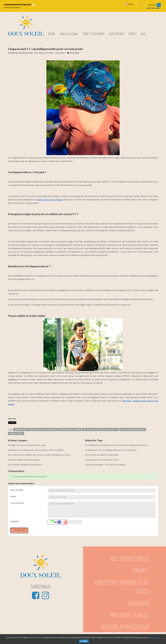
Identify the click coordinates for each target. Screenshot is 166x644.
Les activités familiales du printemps (25, 465)
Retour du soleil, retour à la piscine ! (24, 460)
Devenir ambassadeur (125, 628)
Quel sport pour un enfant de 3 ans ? (102, 460)
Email (13, 497)
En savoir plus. (155, 638)
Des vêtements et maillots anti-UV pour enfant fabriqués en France (39, 455)
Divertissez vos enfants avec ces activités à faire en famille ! (36, 450)
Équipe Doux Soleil (26, 53)
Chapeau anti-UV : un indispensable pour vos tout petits (111, 450)
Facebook (36, 595)
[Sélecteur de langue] (130, 4)
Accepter (84, 641)
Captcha (15, 521)
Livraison (139, 604)
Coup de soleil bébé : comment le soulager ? (106, 465)
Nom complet (17, 490)
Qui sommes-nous (130, 559)
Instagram (45, 595)
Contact (141, 571)
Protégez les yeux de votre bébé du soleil (27, 445)
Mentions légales (129, 616)
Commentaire (17, 503)
